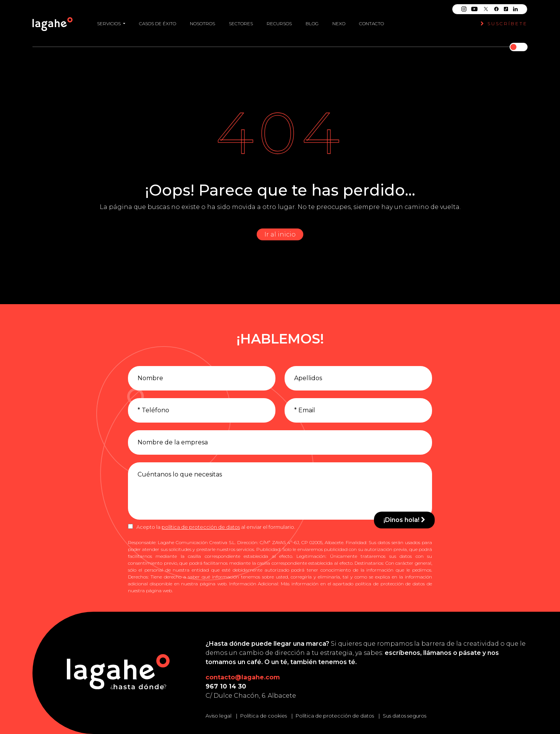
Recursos (279, 23)
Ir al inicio (280, 234)
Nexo (339, 23)
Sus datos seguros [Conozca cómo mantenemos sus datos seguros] (405, 716)
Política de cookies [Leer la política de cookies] (264, 716)
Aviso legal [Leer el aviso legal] (218, 716)
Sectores (241, 23)
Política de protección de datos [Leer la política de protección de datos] (335, 716)
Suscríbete (504, 23)
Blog (312, 23)
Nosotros (202, 23)
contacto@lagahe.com (243, 677)
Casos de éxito (158, 23)
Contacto (371, 23)
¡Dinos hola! (404, 520)
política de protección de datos (201, 527)
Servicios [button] (109, 23)
